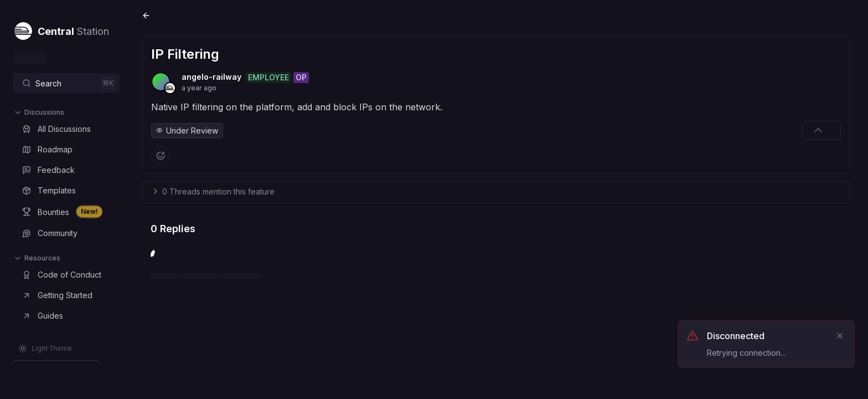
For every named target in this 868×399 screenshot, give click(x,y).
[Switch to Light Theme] (45, 349)
